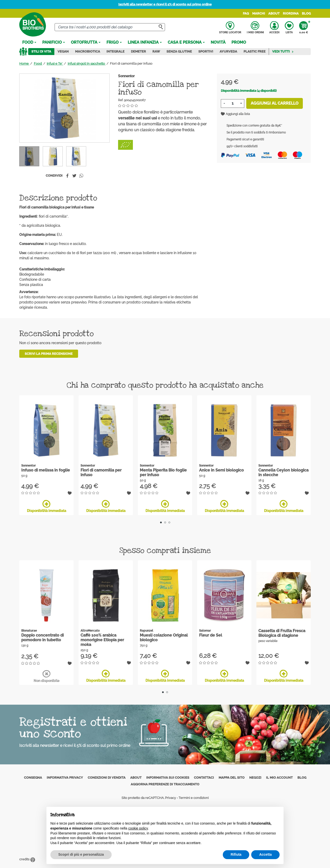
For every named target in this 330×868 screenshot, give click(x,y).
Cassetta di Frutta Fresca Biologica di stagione (282, 633)
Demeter (138, 51)
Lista (289, 28)
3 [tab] (169, 522)
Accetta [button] (265, 854)
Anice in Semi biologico (221, 470)
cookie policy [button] (138, 828)
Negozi (255, 778)
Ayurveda (228, 51)
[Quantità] (233, 104)
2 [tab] (165, 522)
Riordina (291, 13)
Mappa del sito (232, 778)
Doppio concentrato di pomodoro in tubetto (42, 638)
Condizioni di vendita (107, 778)
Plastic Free (255, 51)
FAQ (246, 13)
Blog (306, 13)
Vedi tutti (283, 51)
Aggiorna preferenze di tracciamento (165, 784)
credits (27, 859)
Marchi (259, 13)
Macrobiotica (88, 51)
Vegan (63, 51)
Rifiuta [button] (236, 854)
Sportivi (206, 51)
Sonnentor (126, 76)
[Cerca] (110, 27)
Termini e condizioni (194, 798)
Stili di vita (41, 51)
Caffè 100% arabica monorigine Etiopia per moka (102, 640)
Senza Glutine (179, 51)
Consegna (33, 778)
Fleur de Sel (211, 635)
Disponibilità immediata (47, 506)
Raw (156, 51)
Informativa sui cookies (168, 778)
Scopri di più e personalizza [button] (81, 854)
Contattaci (204, 778)
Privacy (170, 798)
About (274, 13)
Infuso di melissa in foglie (46, 470)
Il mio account (279, 778)
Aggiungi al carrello (275, 103)
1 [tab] (161, 522)
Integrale (115, 51)
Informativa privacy (65, 778)
